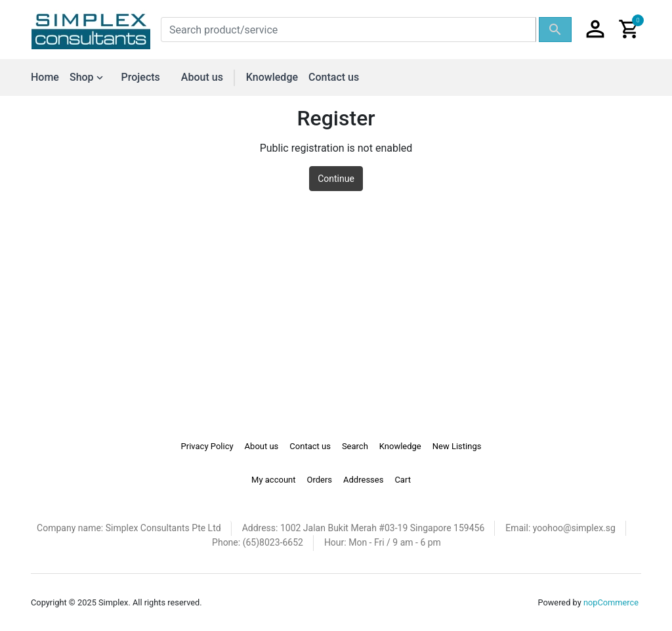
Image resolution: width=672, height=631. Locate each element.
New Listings (457, 446)
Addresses (363, 480)
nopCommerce (611, 602)
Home (45, 77)
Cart (403, 480)
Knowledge (272, 77)
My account (273, 480)
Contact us (334, 77)
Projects (141, 77)
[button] (595, 30)
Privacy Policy (207, 446)
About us (202, 77)
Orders (319, 480)
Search (355, 446)
